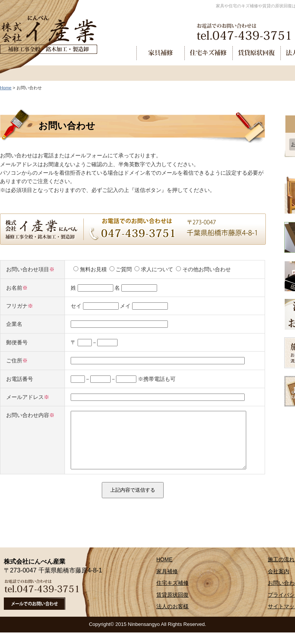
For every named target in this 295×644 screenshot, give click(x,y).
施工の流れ (281, 571)
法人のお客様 (172, 618)
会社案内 (278, 583)
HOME (164, 571)
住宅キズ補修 (172, 594)
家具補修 (167, 583)
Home (6, 88)
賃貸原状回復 (172, 606)
